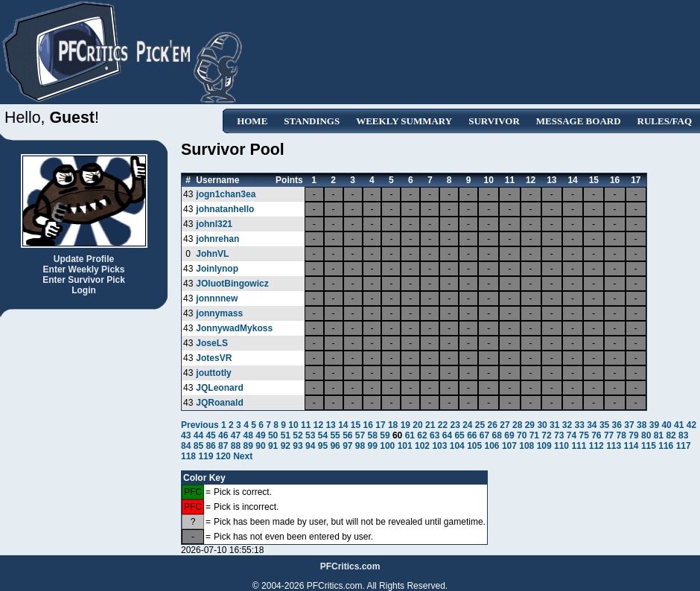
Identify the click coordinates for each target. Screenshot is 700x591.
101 (405, 446)
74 (572, 435)
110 (561, 446)
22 (443, 425)
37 (629, 425)
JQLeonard (219, 388)
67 (484, 435)
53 (310, 435)
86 (210, 446)
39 (654, 425)
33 (579, 425)
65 (459, 435)
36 (617, 425)
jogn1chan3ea (226, 194)
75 (583, 435)
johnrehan (217, 239)
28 (517, 425)
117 (684, 446)
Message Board (579, 121)
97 (347, 446)
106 (492, 446)
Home (252, 121)
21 (430, 425)
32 (567, 425)
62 (422, 435)
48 (248, 435)
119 (206, 456)
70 (522, 435)
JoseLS (212, 343)
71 (534, 435)
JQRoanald (219, 403)
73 (559, 435)
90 (260, 446)
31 (554, 425)
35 (604, 425)
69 (509, 435)
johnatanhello (225, 209)
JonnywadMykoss (234, 328)
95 (323, 446)
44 (198, 435)
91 (273, 446)
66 (472, 435)
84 (186, 446)
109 (544, 446)
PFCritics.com (350, 566)
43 (186, 435)
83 (683, 435)
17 (380, 425)
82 (671, 435)
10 (293, 425)
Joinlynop (217, 269)
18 (393, 425)
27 (505, 425)
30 (542, 425)
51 (286, 435)
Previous (201, 425)
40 (666, 425)
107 (509, 446)
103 (439, 446)
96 (335, 446)
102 (422, 446)
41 (679, 425)
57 (360, 435)
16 (368, 425)
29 (530, 425)
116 (666, 446)
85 (198, 446)
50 (273, 435)
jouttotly (213, 373)
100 (387, 446)
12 (318, 425)
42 (691, 425)
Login (84, 290)
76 (596, 435)
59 (385, 435)
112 (596, 446)
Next (243, 456)
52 (297, 435)
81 (659, 435)
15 (356, 425)
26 (493, 425)
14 (343, 425)
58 (373, 435)
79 (633, 435)
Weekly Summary (404, 121)
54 (323, 435)
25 (480, 425)
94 (310, 446)
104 (457, 446)
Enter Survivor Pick (84, 280)
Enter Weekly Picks (84, 269)
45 (210, 435)
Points (289, 180)
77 (609, 435)
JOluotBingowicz (232, 284)
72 (546, 435)
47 (236, 435)
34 (592, 425)
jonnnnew (217, 298)
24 (467, 425)
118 (188, 456)
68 (497, 435)
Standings (312, 121)
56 (347, 435)
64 (447, 435)
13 (330, 425)
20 (417, 425)
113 (614, 446)
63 (435, 435)
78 (621, 435)
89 (248, 446)
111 (579, 446)
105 (474, 446)
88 (236, 446)
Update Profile (84, 259)
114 (631, 446)
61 (410, 435)
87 (223, 446)
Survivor (494, 121)
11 (306, 425)
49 (260, 435)
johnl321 (214, 224)
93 (297, 446)
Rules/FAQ (665, 121)
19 (405, 425)
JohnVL (212, 254)
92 (286, 446)
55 (335, 435)
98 (360, 446)
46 (223, 435)
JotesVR (214, 358)
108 (526, 446)
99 (373, 446)
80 (646, 435)
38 (642, 425)
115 (649, 446)
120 (223, 456)
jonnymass (219, 313)
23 (455, 425)
